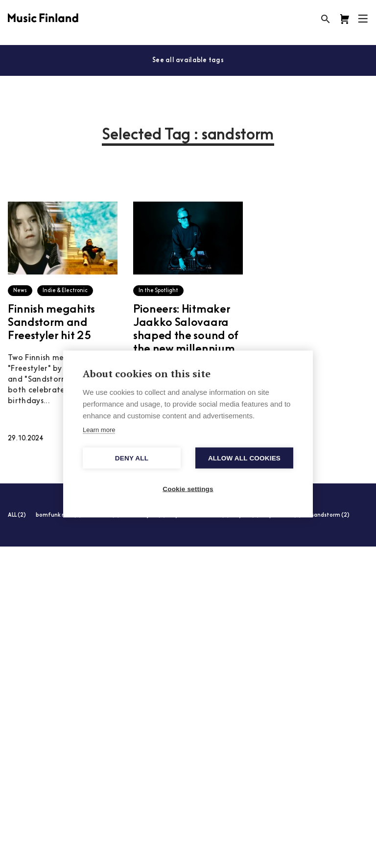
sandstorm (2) (330, 515)
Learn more (99, 430)
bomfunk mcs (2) (59, 515)
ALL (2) (17, 515)
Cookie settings (188, 489)
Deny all (132, 458)
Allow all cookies (244, 458)
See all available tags (188, 60)
